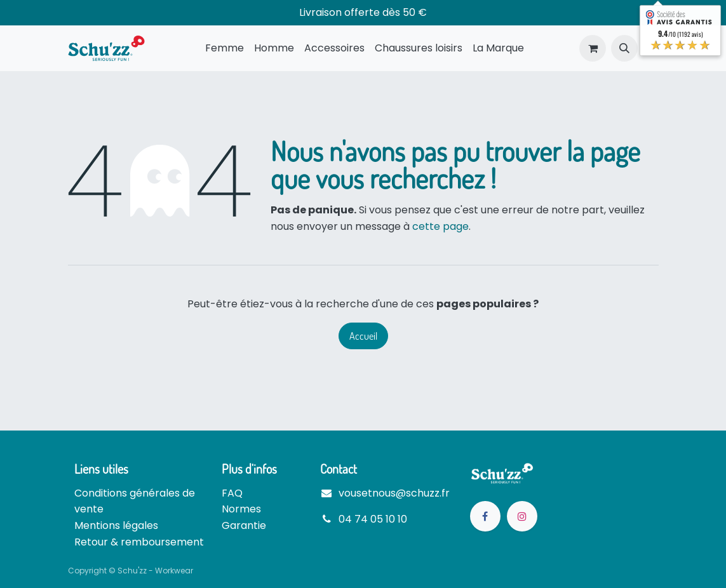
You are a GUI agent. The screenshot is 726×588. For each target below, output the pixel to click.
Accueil (363, 336)
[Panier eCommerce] (593, 48)
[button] (624, 48)
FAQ (232, 493)
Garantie (244, 525)
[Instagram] (522, 516)
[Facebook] (485, 516)
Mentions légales (116, 525)
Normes (241, 509)
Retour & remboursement (139, 542)
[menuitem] (225, 48)
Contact (339, 469)
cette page (440, 226)
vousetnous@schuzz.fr (394, 493)
